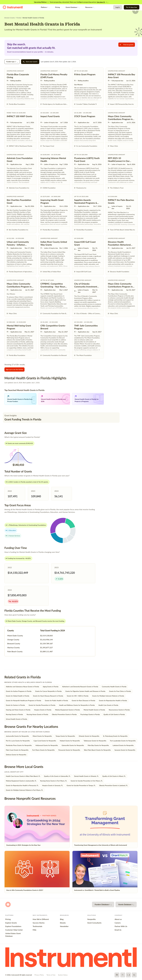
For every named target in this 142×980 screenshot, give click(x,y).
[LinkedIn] (134, 975)
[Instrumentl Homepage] (13, 7)
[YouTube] (128, 975)
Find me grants (127, 45)
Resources (90, 7)
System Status (63, 975)
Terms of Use (51, 975)
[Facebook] (117, 975)
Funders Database (103, 904)
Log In (118, 7)
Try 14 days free (132, 7)
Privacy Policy (39, 975)
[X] (123, 975)
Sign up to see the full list (14, 369)
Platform (45, 7)
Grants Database (73, 7)
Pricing (57, 7)
